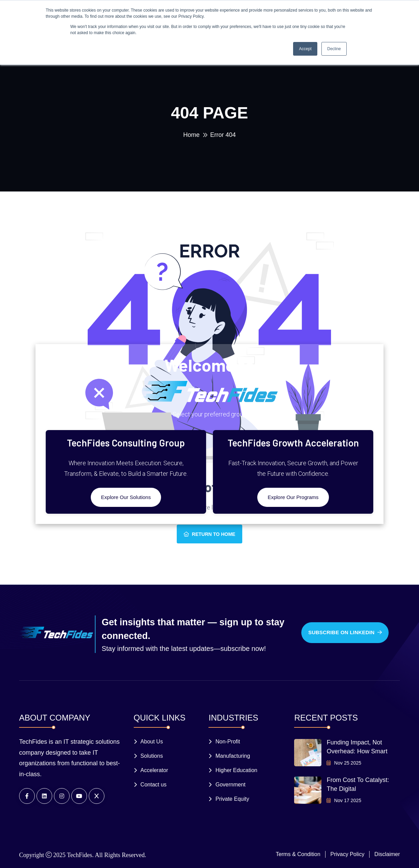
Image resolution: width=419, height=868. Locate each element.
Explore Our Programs (293, 497)
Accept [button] (305, 49)
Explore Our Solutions (126, 497)
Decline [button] (334, 49)
